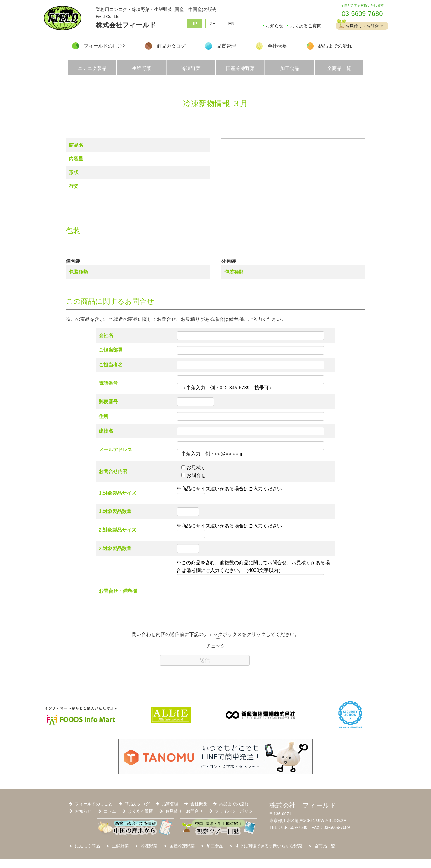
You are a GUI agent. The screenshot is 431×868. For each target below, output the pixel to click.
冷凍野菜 (191, 68)
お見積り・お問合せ (364, 26)
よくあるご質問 (306, 26)
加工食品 (290, 68)
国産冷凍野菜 (240, 68)
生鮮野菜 (142, 68)
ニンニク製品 (92, 68)
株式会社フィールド (126, 25)
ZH (213, 23)
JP (195, 23)
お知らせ (274, 26)
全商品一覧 (339, 68)
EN (232, 23)
